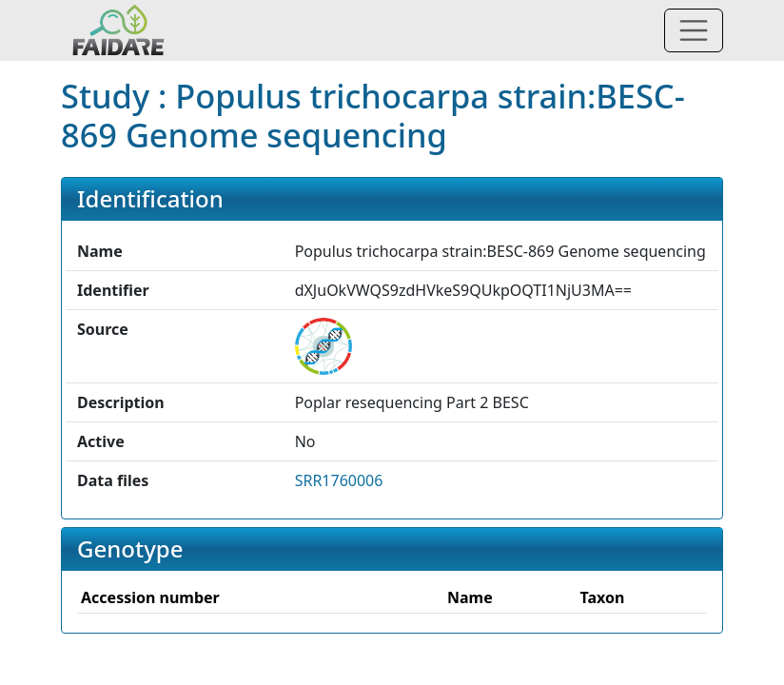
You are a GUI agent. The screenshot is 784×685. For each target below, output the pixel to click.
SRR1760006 (339, 480)
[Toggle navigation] (694, 30)
